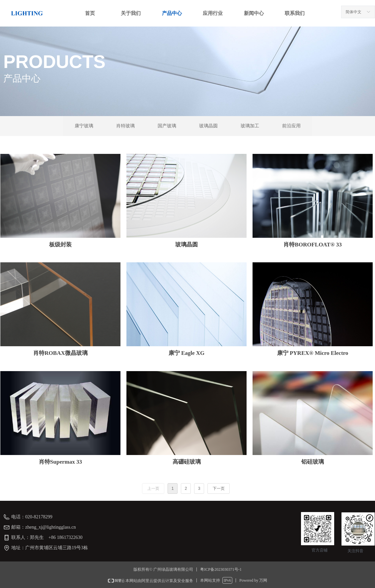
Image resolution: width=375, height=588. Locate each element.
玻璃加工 (250, 126)
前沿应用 (291, 126)
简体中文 (353, 12)
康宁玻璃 (84, 126)
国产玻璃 (167, 126)
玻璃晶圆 (208, 126)
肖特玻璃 (125, 126)
